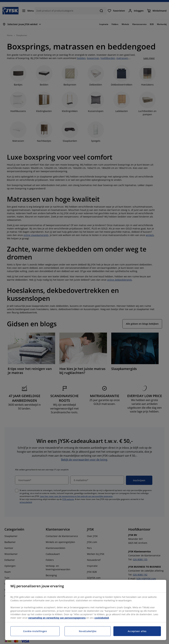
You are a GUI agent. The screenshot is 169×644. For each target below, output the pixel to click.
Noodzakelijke (88, 631)
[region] (86, 610)
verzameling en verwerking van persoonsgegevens (57, 618)
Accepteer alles (137, 631)
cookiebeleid (102, 618)
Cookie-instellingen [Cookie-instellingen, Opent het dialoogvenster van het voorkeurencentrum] (35, 631)
